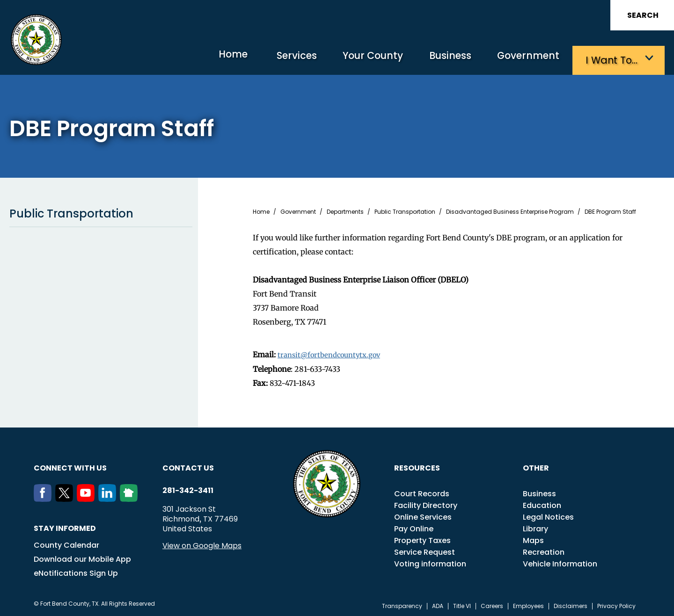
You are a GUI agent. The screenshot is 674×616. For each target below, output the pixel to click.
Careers (492, 604)
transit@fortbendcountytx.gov (333, 353)
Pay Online (414, 526)
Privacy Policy (616, 604)
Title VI (462, 604)
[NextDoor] (131, 497)
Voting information (430, 562)
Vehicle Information (560, 562)
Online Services (423, 515)
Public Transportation (101, 212)
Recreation (544, 550)
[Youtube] (88, 497)
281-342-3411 (188, 488)
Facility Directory (426, 503)
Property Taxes (422, 538)
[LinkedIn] (109, 497)
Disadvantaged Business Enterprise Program (510, 210)
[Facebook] (44, 497)
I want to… (613, 59)
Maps (533, 538)
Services (274, 59)
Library (535, 526)
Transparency (402, 604)
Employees (528, 604)
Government (524, 59)
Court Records (422, 491)
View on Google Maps (202, 543)
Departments (345, 210)
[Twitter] (66, 497)
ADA (438, 604)
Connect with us (70, 466)
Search (643, 15)
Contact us (188, 466)
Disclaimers (571, 604)
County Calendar (66, 543)
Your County (356, 59)
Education (542, 503)
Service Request (425, 550)
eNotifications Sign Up (76, 571)
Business (440, 59)
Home (203, 58)
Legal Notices (548, 515)
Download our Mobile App (82, 557)
